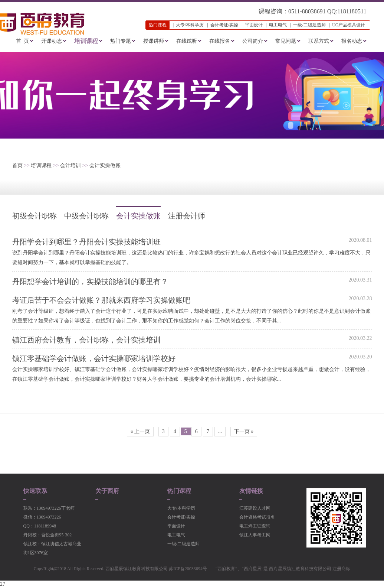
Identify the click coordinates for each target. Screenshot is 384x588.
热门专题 (121, 41)
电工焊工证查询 (255, 526)
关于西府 (107, 491)
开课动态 (52, 41)
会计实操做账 (105, 165)
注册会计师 (187, 216)
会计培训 (70, 165)
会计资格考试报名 (257, 517)
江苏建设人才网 (255, 508)
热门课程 (179, 491)
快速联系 (35, 491)
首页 (17, 165)
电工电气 (278, 25)
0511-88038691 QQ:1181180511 (327, 11)
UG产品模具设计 (349, 25)
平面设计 (254, 25)
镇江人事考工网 (255, 535)
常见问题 (286, 41)
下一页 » (244, 431)
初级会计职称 (35, 216)
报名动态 (352, 41)
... (220, 431)
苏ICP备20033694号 (188, 569)
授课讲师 (154, 41)
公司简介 (253, 41)
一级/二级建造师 (309, 25)
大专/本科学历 (190, 25)
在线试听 (187, 41)
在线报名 (220, 41)
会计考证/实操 (224, 25)
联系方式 (319, 41)
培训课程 (86, 41)
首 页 (22, 41)
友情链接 (251, 491)
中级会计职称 (86, 216)
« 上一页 (140, 431)
